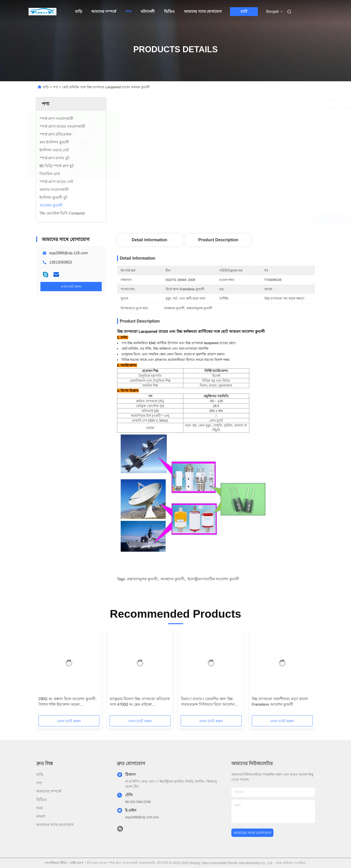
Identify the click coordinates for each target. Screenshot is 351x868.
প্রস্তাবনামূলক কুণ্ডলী (142, 579)
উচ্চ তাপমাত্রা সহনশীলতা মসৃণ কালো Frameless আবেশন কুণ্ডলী (280, 702)
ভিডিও (169, 11)
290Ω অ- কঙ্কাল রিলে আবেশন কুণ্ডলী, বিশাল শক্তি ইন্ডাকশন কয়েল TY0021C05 (68, 702)
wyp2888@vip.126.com (69, 253)
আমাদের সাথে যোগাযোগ (203, 11)
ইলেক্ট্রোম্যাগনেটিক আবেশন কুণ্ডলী (213, 579)
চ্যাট (244, 11)
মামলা (41, 816)
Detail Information (149, 240)
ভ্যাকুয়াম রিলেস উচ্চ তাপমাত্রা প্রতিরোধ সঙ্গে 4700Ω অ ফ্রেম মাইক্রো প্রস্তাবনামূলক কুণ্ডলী (140, 702)
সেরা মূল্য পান (244, 218)
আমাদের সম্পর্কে (104, 11)
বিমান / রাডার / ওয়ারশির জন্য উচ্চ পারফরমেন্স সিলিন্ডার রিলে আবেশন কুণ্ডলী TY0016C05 (208, 702)
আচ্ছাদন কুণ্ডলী (172, 579)
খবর (40, 808)
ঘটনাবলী (148, 11)
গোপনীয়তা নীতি (55, 863)
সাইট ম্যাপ (77, 863)
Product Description (218, 240)
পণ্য (128, 11)
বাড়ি (79, 11)
